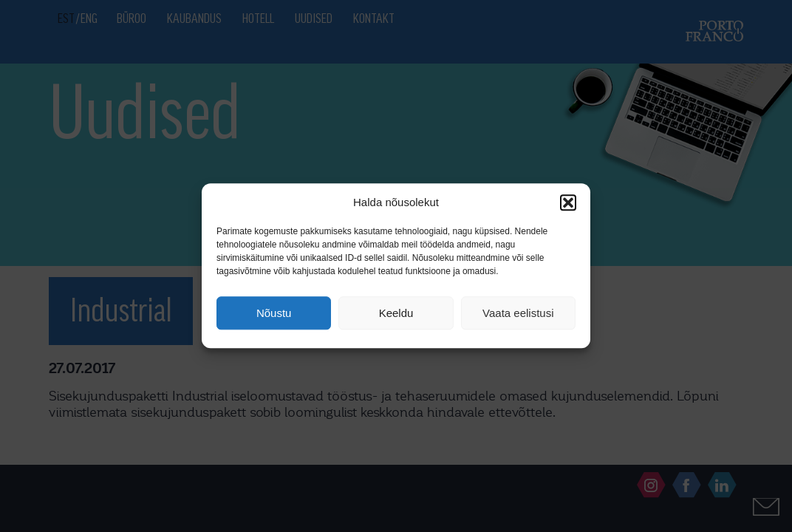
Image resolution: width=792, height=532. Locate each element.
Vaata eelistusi (518, 313)
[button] (568, 202)
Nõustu (274, 313)
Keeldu (396, 313)
